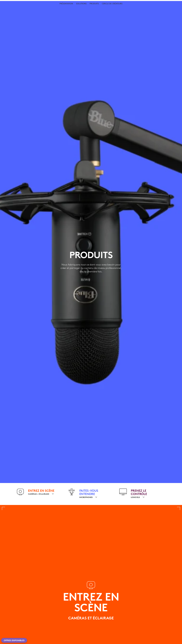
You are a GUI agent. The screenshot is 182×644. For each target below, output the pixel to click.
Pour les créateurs (26, 14)
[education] (47, 2)
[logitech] (12, 2)
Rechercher (150, 9)
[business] (35, 2)
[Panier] (173, 9)
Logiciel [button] (50, 8)
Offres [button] (63, 8)
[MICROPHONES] (87, 497)
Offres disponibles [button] (14, 640)
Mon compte (167, 9)
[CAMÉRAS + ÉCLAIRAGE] (40, 494)
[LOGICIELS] (137, 497)
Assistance (159, 2)
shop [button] (25, 8)
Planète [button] (37, 8)
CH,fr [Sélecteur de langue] (171, 2)
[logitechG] (23, 2)
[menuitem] (66, 15)
